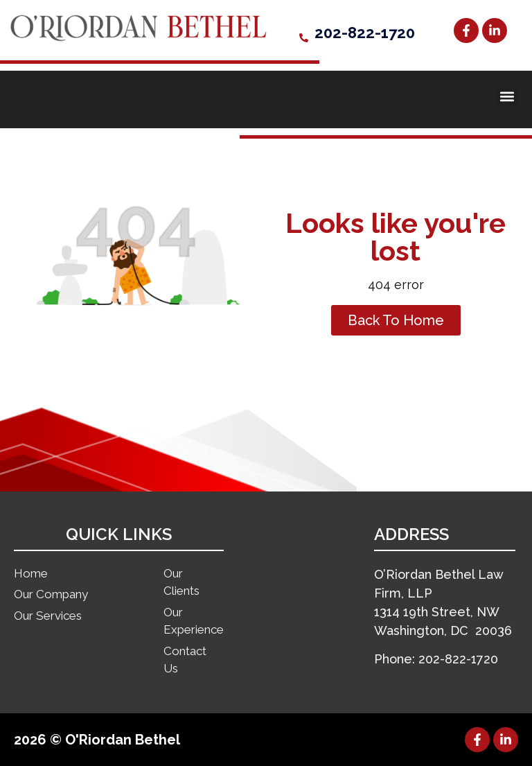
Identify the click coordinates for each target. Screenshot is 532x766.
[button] (507, 96)
